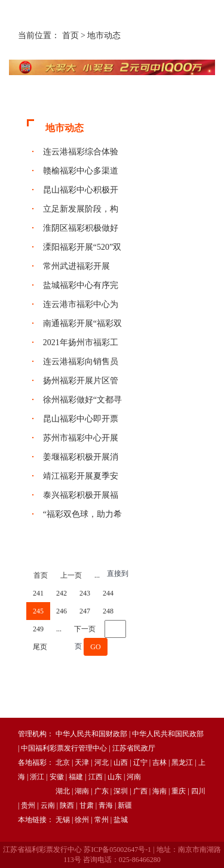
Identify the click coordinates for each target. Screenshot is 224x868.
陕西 (67, 805)
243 (85, 593)
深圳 (121, 791)
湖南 (82, 791)
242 (62, 593)
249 (38, 629)
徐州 (82, 820)
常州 (102, 820)
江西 (96, 777)
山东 (115, 777)
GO (95, 647)
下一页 (85, 629)
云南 (48, 805)
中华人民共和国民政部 (168, 734)
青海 (106, 805)
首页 (70, 35)
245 (38, 611)
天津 (82, 762)
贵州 (28, 805)
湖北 (63, 791)
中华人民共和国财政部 (91, 734)
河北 (102, 762)
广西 (140, 791)
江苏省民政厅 (134, 748)
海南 (159, 791)
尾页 (40, 647)
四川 (198, 791)
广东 (102, 791)
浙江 (37, 777)
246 (62, 611)
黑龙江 (182, 762)
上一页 (71, 575)
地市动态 (104, 35)
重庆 (179, 791)
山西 (121, 762)
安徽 (57, 777)
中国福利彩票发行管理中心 (64, 748)
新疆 (125, 805)
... (97, 575)
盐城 (121, 820)
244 (108, 593)
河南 (134, 777)
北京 (63, 762)
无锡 (63, 820)
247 (85, 611)
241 (38, 593)
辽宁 (140, 762)
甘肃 (87, 805)
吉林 (159, 762)
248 (108, 611)
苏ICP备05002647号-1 (117, 850)
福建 (76, 777)
